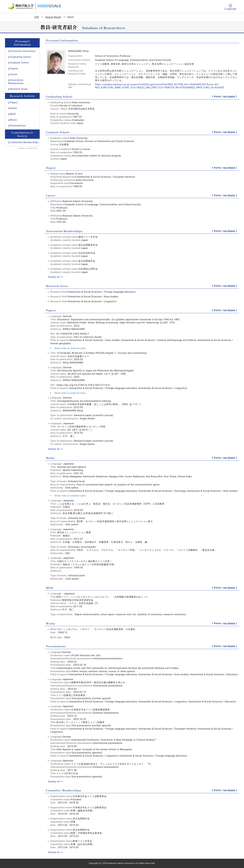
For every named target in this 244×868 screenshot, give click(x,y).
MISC (13, 114)
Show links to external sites (68, 348)
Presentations (18, 126)
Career (14, 74)
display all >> (56, 277)
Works (14, 120)
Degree (14, 68)
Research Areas (19, 89)
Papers (14, 102)
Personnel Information (23, 51)
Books (14, 108)
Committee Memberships (24, 142)
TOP (37, 17)
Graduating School (21, 57)
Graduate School (19, 63)
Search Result (53, 17)
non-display (229, 96)
